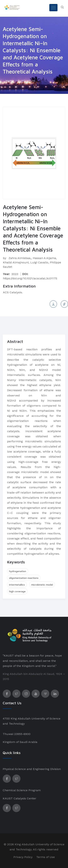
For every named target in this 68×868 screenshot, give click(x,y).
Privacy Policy (23, 857)
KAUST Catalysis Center (19, 798)
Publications (26, 81)
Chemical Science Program (22, 790)
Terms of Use (46, 857)
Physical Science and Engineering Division (32, 769)
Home (10, 81)
